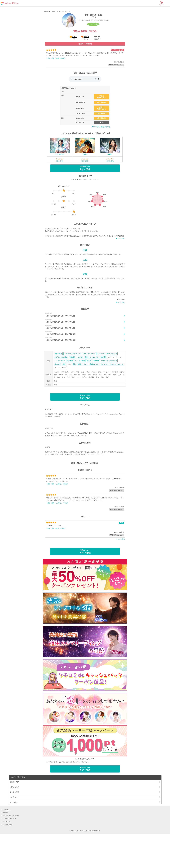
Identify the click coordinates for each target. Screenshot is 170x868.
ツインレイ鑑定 (80, 389)
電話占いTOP (47, 40)
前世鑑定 (96, 389)
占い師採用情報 (8, 853)
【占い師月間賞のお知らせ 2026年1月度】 (60, 357)
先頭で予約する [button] (102, 131)
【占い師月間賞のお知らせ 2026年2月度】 (60, 351)
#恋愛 (57, 87)
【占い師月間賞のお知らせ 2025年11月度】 (61, 369)
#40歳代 (65, 532)
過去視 (89, 389)
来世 (64, 393)
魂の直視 (58, 393)
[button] (97, 66)
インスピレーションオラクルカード (112, 393)
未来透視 (103, 386)
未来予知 (70, 389)
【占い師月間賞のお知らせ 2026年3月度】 (60, 345)
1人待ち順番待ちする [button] (101, 126)
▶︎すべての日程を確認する (101, 156)
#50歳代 (65, 513)
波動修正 (73, 386)
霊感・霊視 (58, 382)
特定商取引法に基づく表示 (11, 844)
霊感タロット (94, 393)
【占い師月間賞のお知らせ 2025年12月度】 (61, 363)
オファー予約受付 (93, 53)
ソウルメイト (94, 386)
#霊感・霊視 (50, 87)
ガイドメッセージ (89, 382)
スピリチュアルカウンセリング (107, 382)
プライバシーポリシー (10, 847)
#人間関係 (59, 513)
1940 (86, 65)
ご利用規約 (7, 838)
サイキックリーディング (109, 389)
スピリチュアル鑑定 (61, 386)
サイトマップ (7, 850)
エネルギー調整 (83, 386)
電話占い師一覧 (56, 40)
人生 (85, 288)
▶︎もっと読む (120, 331)
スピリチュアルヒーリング (73, 382)
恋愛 (85, 303)
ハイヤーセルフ (60, 389)
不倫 (85, 279)
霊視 (74, 393)
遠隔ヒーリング (83, 393)
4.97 (75, 65)
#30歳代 (63, 87)
